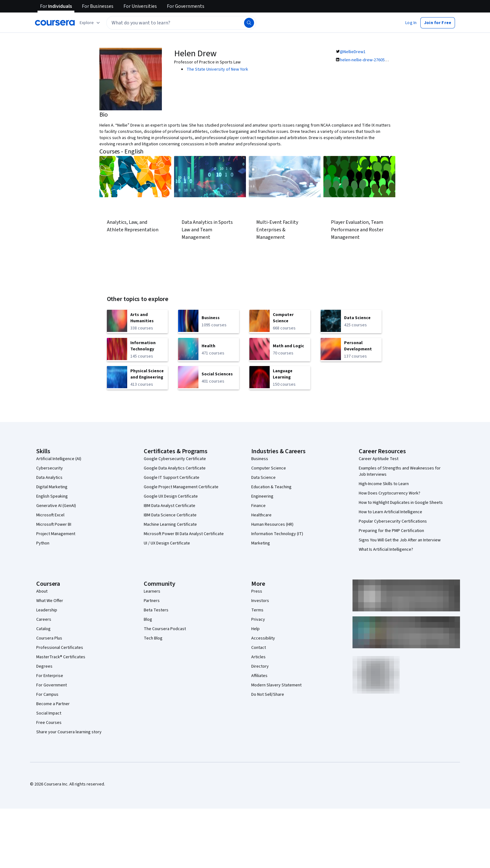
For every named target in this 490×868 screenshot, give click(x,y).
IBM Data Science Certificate (170, 515)
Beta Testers (156, 610)
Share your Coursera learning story (69, 732)
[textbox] (181, 23)
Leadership (47, 610)
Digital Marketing (52, 487)
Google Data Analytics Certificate (175, 468)
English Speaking (52, 496)
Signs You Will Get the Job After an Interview (400, 540)
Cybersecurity (50, 468)
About (42, 591)
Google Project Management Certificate (181, 487)
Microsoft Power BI (54, 524)
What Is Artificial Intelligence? (386, 549)
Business (260, 459)
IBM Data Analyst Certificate (170, 506)
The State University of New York (217, 69)
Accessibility (263, 638)
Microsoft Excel (50, 515)
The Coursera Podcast (165, 629)
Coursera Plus (49, 638)
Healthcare (261, 515)
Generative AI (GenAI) (56, 506)
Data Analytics (49, 478)
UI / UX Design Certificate (167, 543)
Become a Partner (53, 704)
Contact (259, 648)
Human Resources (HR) (272, 524)
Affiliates (259, 676)
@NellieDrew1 (353, 52)
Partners (152, 601)
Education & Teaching (271, 487)
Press (257, 591)
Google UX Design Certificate (171, 496)
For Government (52, 685)
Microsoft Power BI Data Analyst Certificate (184, 534)
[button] (411, 23)
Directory (260, 666)
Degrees (44, 666)
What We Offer (50, 601)
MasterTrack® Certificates (61, 657)
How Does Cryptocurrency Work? (390, 493)
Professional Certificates (60, 648)
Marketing (261, 543)
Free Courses (49, 723)
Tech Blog (153, 638)
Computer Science (269, 468)
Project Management (56, 534)
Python (43, 543)
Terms (257, 610)
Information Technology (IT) (277, 534)
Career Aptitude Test (379, 459)
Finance (258, 506)
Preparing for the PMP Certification (391, 531)
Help (255, 629)
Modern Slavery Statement (276, 685)
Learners (152, 591)
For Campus (47, 695)
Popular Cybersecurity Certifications (393, 521)
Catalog (43, 629)
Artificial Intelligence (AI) (59, 459)
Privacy (258, 620)
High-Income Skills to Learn (384, 484)
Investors (260, 601)
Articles (258, 657)
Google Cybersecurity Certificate (175, 459)
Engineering (262, 496)
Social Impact (49, 713)
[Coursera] (55, 23)
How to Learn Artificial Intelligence (390, 512)
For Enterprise (50, 676)
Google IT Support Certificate (172, 478)
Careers (44, 620)
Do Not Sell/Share (268, 695)
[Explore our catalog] (90, 23)
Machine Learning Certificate (170, 524)
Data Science (263, 478)
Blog (148, 620)
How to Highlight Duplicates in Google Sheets (401, 503)
